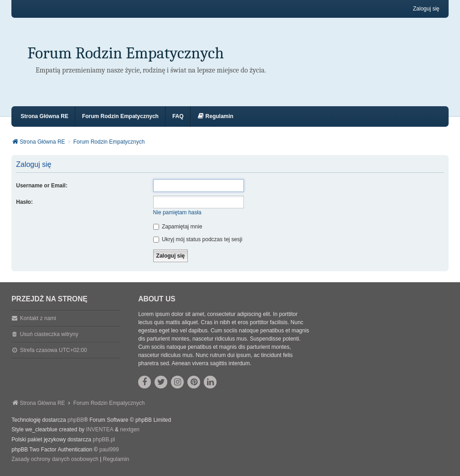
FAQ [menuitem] (178, 116)
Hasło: (24, 202)
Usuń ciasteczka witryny (49, 334)
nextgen (130, 429)
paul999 (109, 450)
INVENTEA (100, 429)
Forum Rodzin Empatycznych (126, 53)
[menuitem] (215, 116)
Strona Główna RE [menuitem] (44, 116)
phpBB (76, 420)
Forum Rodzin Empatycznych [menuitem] (120, 116)
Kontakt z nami (38, 318)
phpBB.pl (104, 440)
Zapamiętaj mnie (178, 227)
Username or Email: (42, 186)
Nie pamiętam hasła (177, 212)
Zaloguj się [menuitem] (426, 9)
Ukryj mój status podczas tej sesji (198, 239)
